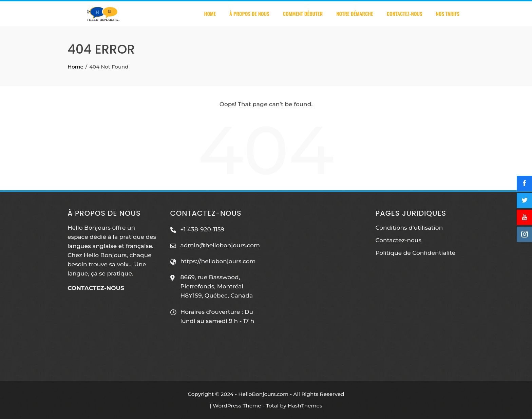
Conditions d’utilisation (409, 228)
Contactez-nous (405, 14)
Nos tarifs (448, 14)
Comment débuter (303, 14)
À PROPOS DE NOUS (249, 14)
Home (210, 14)
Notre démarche (355, 14)
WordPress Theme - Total (246, 406)
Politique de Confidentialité (416, 253)
